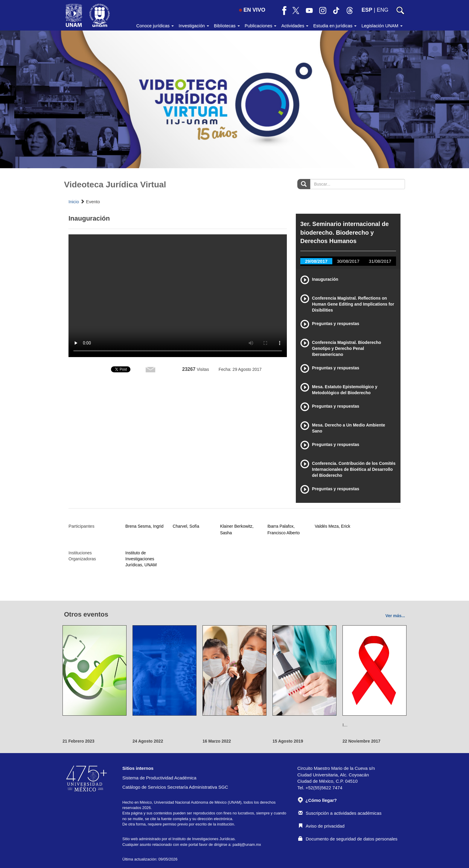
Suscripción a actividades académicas (340, 813)
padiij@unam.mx (247, 845)
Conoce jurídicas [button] (155, 26)
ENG (382, 10)
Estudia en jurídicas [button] (335, 26)
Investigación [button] (194, 26)
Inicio (74, 202)
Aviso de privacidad (321, 826)
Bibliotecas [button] (227, 26)
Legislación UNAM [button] (382, 26)
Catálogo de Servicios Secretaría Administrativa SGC (175, 787)
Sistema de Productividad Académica (159, 778)
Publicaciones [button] (261, 26)
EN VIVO (252, 10)
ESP (367, 10)
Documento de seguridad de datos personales (348, 839)
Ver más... (395, 616)
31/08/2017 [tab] (380, 261)
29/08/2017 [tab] (316, 261)
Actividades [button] (295, 26)
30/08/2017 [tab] (348, 261)
